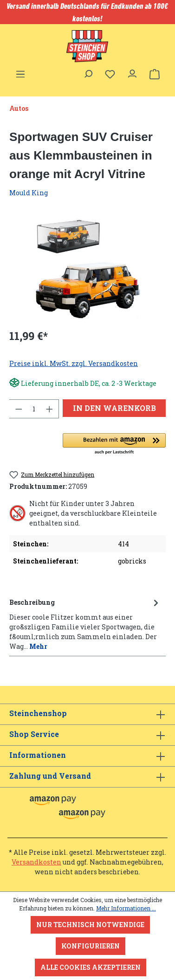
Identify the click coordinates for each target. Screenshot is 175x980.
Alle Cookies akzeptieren (91, 967)
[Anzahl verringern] (19, 409)
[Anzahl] (34, 409)
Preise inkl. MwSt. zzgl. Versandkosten (74, 363)
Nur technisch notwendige (90, 925)
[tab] (85, 624)
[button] (114, 444)
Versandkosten (36, 862)
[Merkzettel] (110, 74)
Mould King (29, 193)
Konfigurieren (91, 946)
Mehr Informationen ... (126, 908)
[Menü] (20, 71)
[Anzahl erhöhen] (50, 409)
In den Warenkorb (114, 408)
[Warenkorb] (155, 74)
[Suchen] (88, 71)
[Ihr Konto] (132, 71)
